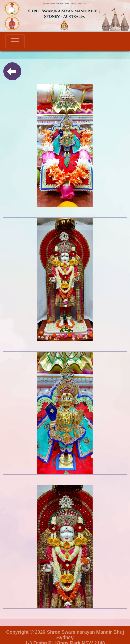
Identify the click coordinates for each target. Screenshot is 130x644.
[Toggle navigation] (15, 41)
